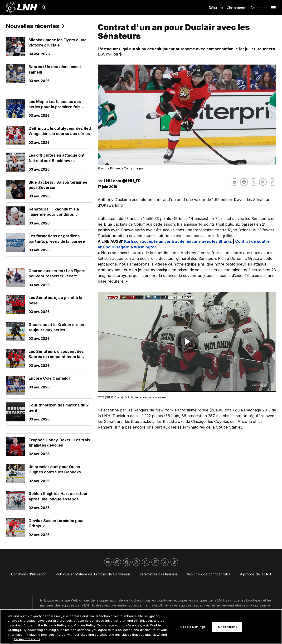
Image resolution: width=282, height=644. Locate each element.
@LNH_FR (131, 181)
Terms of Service (27, 639)
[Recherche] (44, 8)
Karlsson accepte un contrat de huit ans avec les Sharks (178, 241)
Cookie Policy (85, 625)
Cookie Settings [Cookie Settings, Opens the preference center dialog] (193, 627)
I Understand (227, 627)
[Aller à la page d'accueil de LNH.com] (22, 8)
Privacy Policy (55, 625)
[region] (141, 627)
